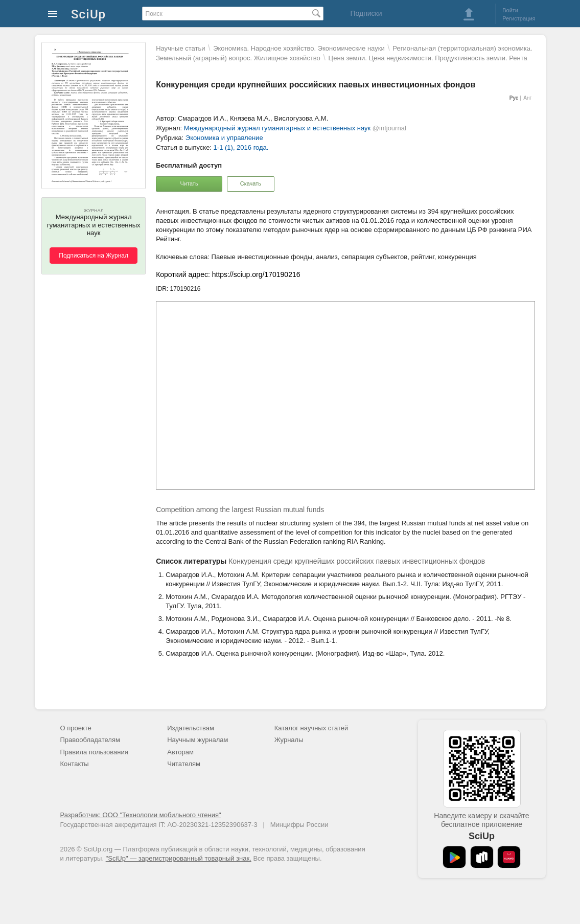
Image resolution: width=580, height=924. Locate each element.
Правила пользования (94, 752)
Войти (510, 10)
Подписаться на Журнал (94, 256)
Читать (189, 183)
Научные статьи (180, 48)
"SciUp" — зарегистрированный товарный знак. (179, 858)
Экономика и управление (224, 138)
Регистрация (519, 18)
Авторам (180, 752)
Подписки (366, 13)
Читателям (184, 764)
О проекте (76, 728)
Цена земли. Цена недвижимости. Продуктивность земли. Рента (428, 58)
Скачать (251, 183)
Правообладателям (90, 740)
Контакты (75, 764)
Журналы (289, 740)
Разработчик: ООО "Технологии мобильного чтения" (141, 815)
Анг (527, 98)
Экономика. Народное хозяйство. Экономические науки (299, 48)
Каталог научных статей (311, 728)
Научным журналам (198, 740)
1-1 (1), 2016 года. (241, 147)
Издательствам (191, 728)
